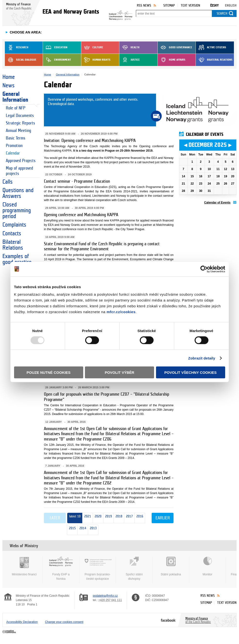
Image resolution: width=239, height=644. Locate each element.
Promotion (14, 146)
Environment (57, 60)
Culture (92, 48)
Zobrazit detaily (202, 358)
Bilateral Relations (214, 60)
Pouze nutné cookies (49, 372)
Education (55, 48)
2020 (97, 518)
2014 (82, 530)
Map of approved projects (19, 171)
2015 (71, 530)
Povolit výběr (120, 372)
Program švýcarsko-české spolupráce (98, 569)
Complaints (14, 225)
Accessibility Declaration (22, 622)
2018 (118, 518)
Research (17, 48)
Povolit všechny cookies (190, 372)
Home (9, 77)
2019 (108, 518)
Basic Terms (16, 138)
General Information (15, 97)
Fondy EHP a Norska (61, 569)
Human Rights (96, 60)
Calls (8, 182)
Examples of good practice (17, 259)
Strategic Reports (20, 123)
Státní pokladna (171, 566)
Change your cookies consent (64, 622)
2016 (139, 518)
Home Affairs (172, 60)
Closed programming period (17, 211)
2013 (92, 530)
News (8, 86)
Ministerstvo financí (24, 566)
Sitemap (169, 5)
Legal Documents (20, 116)
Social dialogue (21, 60)
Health (129, 48)
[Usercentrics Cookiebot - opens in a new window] (204, 269)
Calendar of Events (217, 203)
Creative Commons (10, 632)
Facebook (168, 620)
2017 (128, 518)
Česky (214, 5)
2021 (88, 518)
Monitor (207, 566)
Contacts (12, 234)
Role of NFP (16, 108)
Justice (130, 60)
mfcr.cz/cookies (121, 312)
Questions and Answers (18, 193)
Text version (190, 5)
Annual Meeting (18, 131)
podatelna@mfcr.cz (105, 596)
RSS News (144, 5)
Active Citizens (211, 48)
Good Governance (175, 48)
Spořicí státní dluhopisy (134, 569)
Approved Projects (21, 161)
